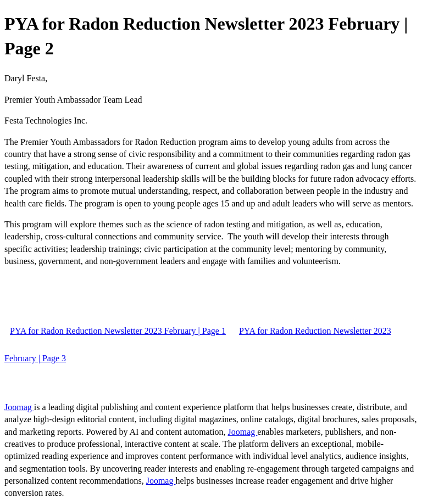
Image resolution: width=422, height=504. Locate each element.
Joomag (19, 407)
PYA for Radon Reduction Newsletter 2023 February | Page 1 (118, 331)
